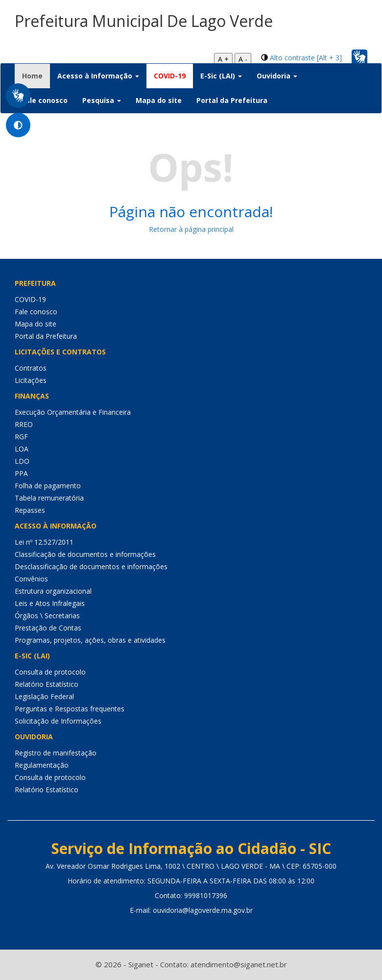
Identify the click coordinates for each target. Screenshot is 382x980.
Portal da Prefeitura (232, 100)
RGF (21, 437)
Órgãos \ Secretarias (47, 616)
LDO (22, 461)
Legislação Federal (44, 696)
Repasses (30, 510)
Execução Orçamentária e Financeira (73, 412)
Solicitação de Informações (58, 721)
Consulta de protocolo (50, 672)
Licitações (31, 380)
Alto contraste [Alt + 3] (306, 58)
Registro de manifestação (56, 753)
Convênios (31, 579)
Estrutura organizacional (53, 591)
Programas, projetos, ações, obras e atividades (90, 640)
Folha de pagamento (48, 486)
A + (223, 59)
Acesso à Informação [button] (98, 76)
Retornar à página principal (191, 229)
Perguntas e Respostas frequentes (70, 709)
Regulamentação (42, 765)
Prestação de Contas (48, 628)
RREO (24, 424)
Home (36, 75)
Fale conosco (45, 100)
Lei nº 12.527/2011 (44, 542)
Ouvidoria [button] (277, 76)
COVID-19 (170, 76)
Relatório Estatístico (47, 684)
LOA (22, 449)
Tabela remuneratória (49, 498)
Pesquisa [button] (102, 100)
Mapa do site (159, 100)
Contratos (31, 368)
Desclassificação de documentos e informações (91, 566)
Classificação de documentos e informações (85, 554)
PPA (21, 473)
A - (243, 59)
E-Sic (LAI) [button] (221, 76)
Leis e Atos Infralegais (50, 603)
